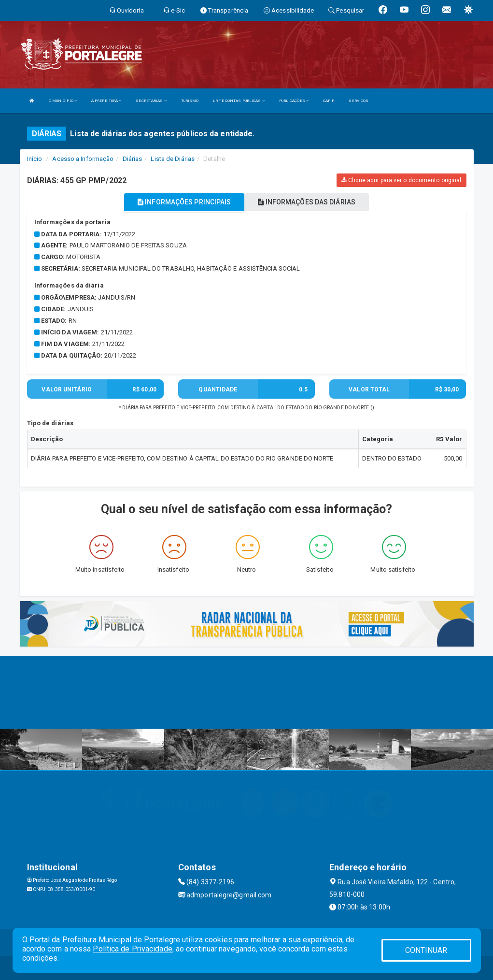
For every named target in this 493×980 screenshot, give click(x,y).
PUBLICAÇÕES (294, 101)
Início (35, 159)
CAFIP (329, 101)
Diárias (133, 159)
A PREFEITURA (106, 101)
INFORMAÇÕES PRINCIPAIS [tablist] (184, 202)
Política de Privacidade (132, 949)
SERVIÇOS (359, 101)
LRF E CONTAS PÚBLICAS (239, 101)
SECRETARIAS (151, 101)
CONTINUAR (426, 950)
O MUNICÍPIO (63, 101)
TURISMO (190, 101)
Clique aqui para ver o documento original (401, 180)
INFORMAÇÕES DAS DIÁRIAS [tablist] (307, 202)
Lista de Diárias (173, 159)
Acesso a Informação (83, 159)
